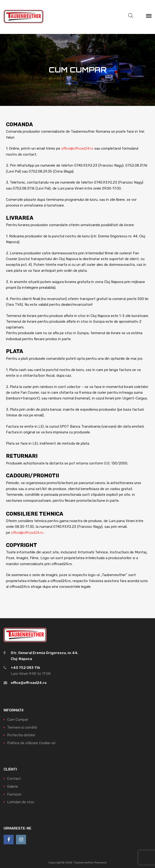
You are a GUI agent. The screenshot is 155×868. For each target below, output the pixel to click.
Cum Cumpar (18, 720)
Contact (14, 779)
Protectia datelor (21, 735)
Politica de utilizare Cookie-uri (31, 743)
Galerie (13, 786)
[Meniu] (149, 17)
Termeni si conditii (22, 727)
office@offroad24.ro (77, 148)
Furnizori (14, 794)
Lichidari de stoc (21, 802)
